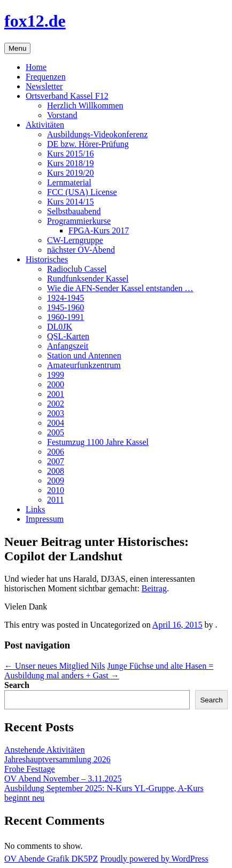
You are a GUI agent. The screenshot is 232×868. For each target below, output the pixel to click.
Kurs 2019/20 (71, 173)
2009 (56, 480)
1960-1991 (65, 317)
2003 (56, 413)
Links (35, 509)
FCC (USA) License (82, 192)
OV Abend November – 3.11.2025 (63, 779)
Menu (17, 48)
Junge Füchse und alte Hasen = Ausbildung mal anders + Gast (109, 671)
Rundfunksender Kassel (88, 279)
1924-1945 (65, 298)
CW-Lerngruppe (75, 240)
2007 (56, 461)
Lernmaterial (69, 182)
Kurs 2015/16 (71, 154)
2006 (56, 452)
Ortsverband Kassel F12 (67, 96)
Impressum (45, 519)
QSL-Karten (68, 336)
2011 (55, 500)
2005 (56, 432)
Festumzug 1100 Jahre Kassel (98, 442)
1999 (56, 375)
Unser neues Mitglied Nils (55, 666)
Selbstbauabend (74, 211)
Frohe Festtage (30, 769)
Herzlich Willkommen (85, 105)
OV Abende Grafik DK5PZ (51, 859)
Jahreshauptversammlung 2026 (57, 759)
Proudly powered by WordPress (154, 859)
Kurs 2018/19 (71, 163)
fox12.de (35, 21)
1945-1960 (65, 307)
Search (17, 685)
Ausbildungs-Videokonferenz (97, 134)
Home (36, 67)
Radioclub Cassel (77, 269)
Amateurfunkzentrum (84, 365)
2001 (56, 394)
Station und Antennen (84, 355)
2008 (56, 471)
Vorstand (62, 115)
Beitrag (154, 588)
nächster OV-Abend (81, 250)
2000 (56, 384)
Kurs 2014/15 (71, 202)
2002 (56, 404)
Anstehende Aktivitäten (45, 750)
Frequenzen (46, 77)
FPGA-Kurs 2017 (99, 230)
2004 (56, 423)
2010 (56, 490)
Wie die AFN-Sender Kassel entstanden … (120, 288)
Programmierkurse (79, 221)
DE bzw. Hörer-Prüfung (88, 144)
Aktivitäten (45, 125)
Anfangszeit (68, 346)
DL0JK (60, 327)
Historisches (47, 259)
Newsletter (44, 86)
